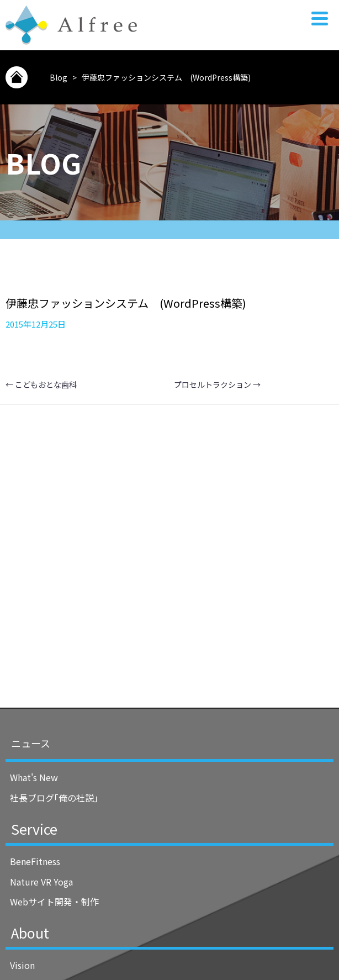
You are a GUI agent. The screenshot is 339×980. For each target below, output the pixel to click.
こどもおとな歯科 (41, 384)
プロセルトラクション (217, 384)
